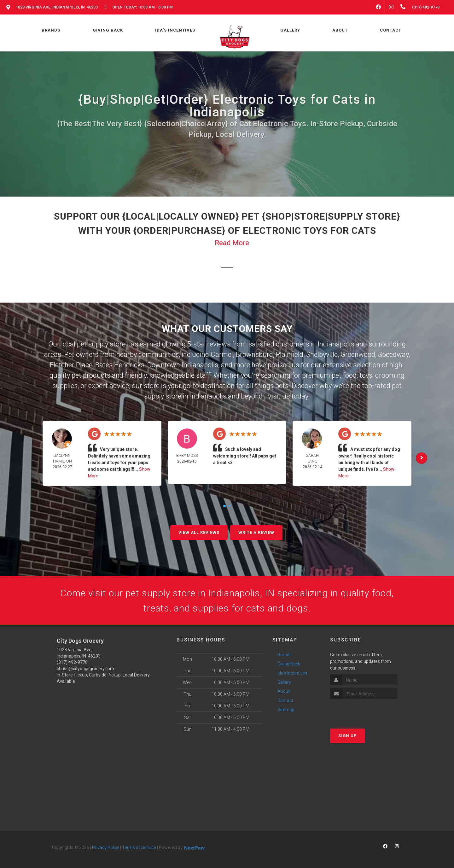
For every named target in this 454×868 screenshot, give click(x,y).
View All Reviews (199, 532)
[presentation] (364, 711)
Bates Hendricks (120, 365)
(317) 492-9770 (72, 662)
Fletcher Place (71, 365)
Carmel (222, 354)
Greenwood (358, 354)
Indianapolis (336, 344)
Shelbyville (322, 354)
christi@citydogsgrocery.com (85, 669)
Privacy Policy (106, 847)
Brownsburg (254, 354)
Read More (232, 243)
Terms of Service (139, 847)
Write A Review (256, 532)
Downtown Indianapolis (183, 365)
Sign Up (348, 736)
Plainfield (290, 354)
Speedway (393, 354)
